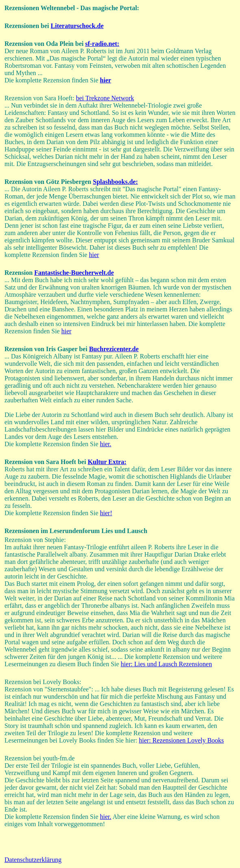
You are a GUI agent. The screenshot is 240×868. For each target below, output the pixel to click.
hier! (106, 513)
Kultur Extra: (107, 462)
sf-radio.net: (102, 44)
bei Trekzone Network (105, 98)
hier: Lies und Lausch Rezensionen (166, 664)
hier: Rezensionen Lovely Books (181, 740)
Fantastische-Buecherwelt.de (74, 273)
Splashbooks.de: (116, 182)
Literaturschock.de (77, 26)
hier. (106, 444)
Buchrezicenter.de (114, 349)
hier (94, 255)
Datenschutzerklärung (33, 860)
